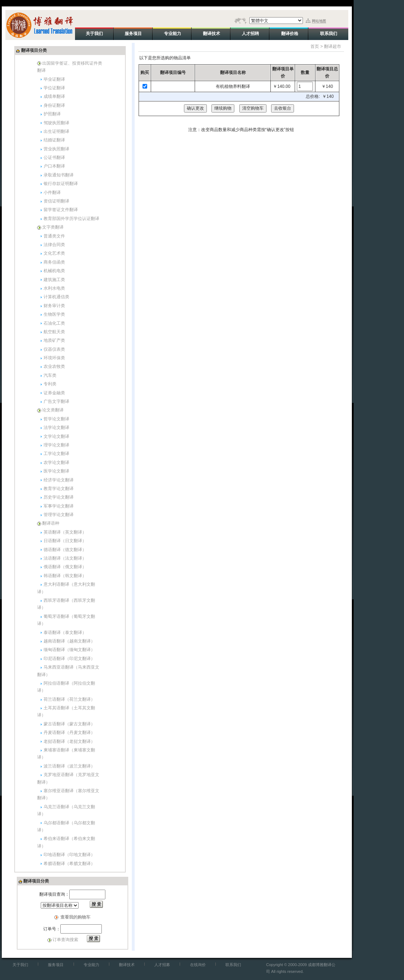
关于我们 (20, 965)
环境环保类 (54, 358)
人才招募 (162, 965)
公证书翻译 (54, 157)
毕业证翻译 (54, 79)
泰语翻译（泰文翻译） (65, 632)
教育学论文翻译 (59, 489)
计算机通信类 (56, 297)
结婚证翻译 (54, 140)
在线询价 (198, 965)
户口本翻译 (54, 166)
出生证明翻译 (56, 131)
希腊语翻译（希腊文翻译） (69, 864)
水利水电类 (54, 288)
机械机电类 (54, 271)
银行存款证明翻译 (61, 184)
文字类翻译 (53, 227)
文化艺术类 (54, 253)
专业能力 (91, 965)
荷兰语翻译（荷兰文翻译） (69, 699)
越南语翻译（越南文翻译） (69, 641)
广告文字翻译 (56, 401)
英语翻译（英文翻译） (65, 532)
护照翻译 (52, 114)
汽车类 (50, 375)
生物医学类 (54, 314)
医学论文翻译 (56, 471)
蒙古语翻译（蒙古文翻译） (69, 724)
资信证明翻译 (56, 201)
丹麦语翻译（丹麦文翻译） (69, 732)
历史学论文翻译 (59, 497)
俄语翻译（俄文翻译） (65, 567)
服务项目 (56, 965)
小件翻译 (52, 192)
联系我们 (233, 965)
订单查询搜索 (65, 940)
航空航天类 (54, 332)
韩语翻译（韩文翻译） (65, 576)
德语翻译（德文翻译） (65, 550)
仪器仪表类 (54, 349)
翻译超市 (333, 46)
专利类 (50, 384)
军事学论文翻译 (59, 506)
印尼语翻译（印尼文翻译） (69, 659)
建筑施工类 (54, 280)
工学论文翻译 (56, 454)
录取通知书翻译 (59, 175)
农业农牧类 (54, 366)
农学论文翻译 (56, 462)
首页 (315, 46)
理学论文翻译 (56, 445)
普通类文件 (54, 236)
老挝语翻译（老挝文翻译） (69, 741)
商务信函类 (54, 262)
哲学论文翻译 (56, 419)
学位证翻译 (54, 88)
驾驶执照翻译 (56, 123)
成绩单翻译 (54, 96)
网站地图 (319, 21)
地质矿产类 (54, 340)
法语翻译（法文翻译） (65, 558)
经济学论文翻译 (59, 480)
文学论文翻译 (56, 436)
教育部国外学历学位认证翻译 (71, 219)
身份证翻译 (54, 105)
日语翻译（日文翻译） (65, 541)
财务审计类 (54, 306)
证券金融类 (54, 393)
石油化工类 (54, 323)
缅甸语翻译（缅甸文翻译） (69, 650)
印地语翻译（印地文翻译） (69, 855)
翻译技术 (127, 965)
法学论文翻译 (56, 427)
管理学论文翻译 (59, 515)
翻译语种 (51, 523)
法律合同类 (54, 245)
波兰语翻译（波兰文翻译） (69, 766)
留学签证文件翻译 (61, 210)
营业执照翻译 (56, 149)
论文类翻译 (53, 410)
